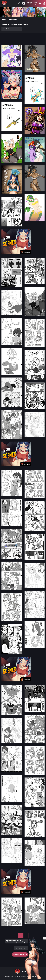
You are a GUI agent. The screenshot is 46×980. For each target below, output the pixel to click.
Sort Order (7, 29)
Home (4, 20)
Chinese (14, 20)
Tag (9, 20)
